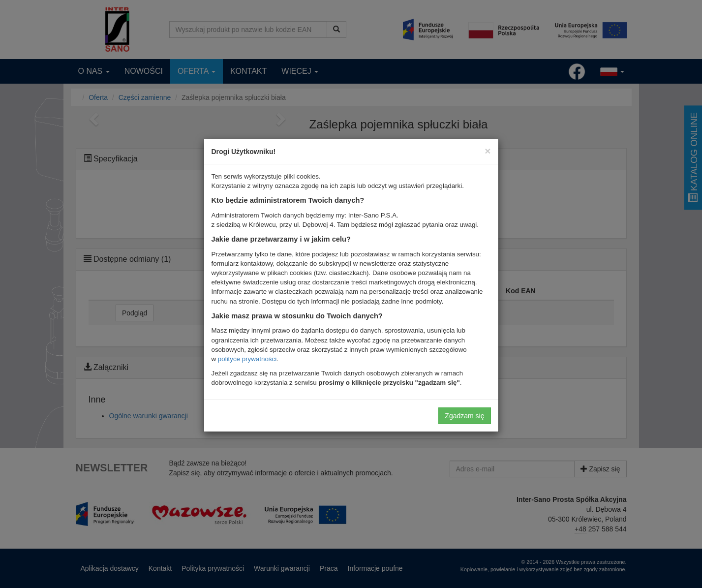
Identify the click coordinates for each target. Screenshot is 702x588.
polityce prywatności (247, 359)
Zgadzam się (464, 416)
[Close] (488, 151)
